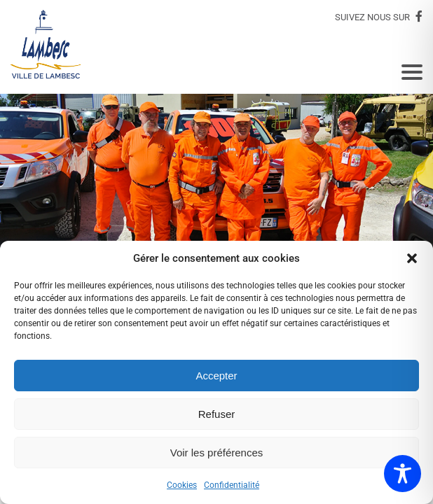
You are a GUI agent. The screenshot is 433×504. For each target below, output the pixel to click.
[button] (412, 258)
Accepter (216, 376)
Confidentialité (232, 485)
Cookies (182, 485)
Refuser (217, 414)
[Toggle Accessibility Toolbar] (403, 474)
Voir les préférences (217, 453)
